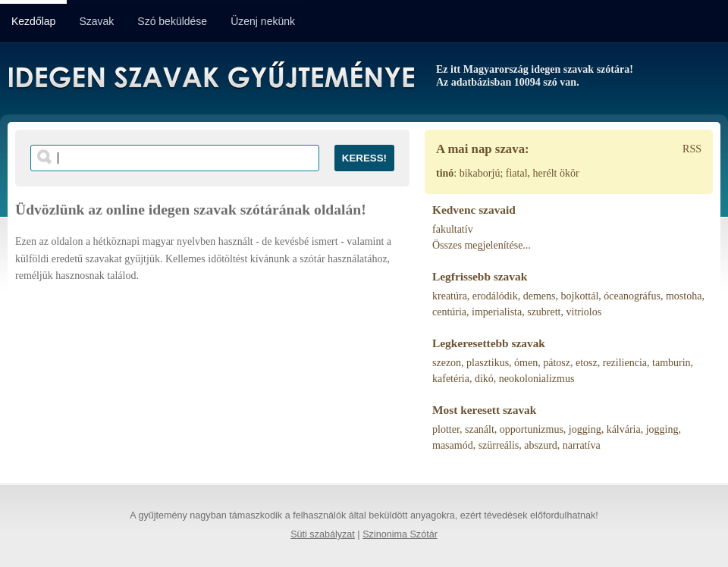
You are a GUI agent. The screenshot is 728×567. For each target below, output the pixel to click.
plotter (446, 429)
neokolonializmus (537, 379)
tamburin (672, 363)
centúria (449, 312)
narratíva (582, 445)
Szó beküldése (172, 21)
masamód (453, 445)
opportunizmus (532, 429)
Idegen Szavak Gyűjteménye (210, 77)
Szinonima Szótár (400, 534)
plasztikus (488, 363)
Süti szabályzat (323, 534)
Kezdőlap (33, 21)
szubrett (544, 312)
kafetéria (451, 379)
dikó (484, 379)
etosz (587, 363)
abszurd (541, 445)
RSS (692, 149)
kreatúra (450, 296)
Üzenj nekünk (263, 21)
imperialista (497, 312)
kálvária (624, 429)
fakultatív (453, 229)
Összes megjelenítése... (482, 245)
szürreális (499, 445)
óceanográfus (632, 296)
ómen (526, 363)
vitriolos (584, 312)
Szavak (96, 21)
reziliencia (625, 363)
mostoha (684, 296)
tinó (445, 173)
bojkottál (580, 296)
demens (540, 296)
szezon (447, 363)
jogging (585, 429)
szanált (480, 429)
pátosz (557, 363)
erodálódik (495, 296)
